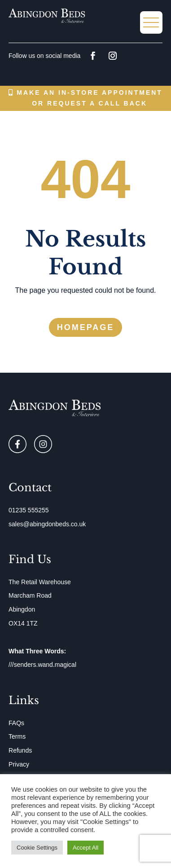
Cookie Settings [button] (37, 848)
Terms (17, 736)
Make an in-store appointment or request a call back (90, 98)
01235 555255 (29, 510)
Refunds (20, 750)
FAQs (16, 723)
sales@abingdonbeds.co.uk (47, 524)
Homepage (86, 327)
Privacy (19, 764)
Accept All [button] (85, 848)
